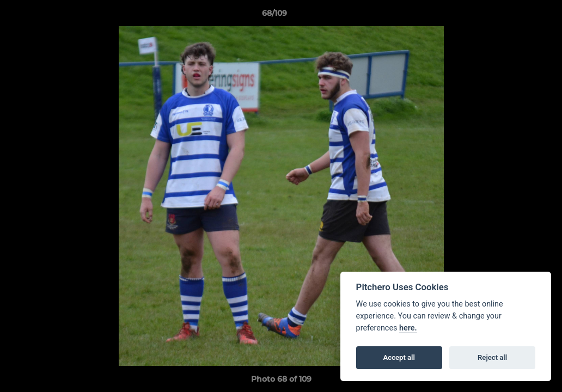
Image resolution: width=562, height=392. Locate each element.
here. (408, 328)
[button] (516, 16)
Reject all (492, 357)
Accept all (399, 357)
